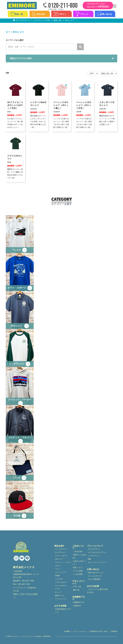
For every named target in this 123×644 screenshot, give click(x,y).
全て (8, 32)
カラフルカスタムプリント (97, 552)
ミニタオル (59, 579)
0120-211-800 (63, 6)
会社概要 (67, 631)
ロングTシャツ (60, 552)
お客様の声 (77, 606)
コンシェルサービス (95, 576)
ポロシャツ (18, 32)
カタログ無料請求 (94, 579)
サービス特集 (78, 571)
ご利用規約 (114, 631)
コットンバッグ (61, 572)
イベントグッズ (61, 599)
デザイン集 (77, 587)
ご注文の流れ (78, 551)
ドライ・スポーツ (61, 556)
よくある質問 (78, 574)
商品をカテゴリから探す (21, 58)
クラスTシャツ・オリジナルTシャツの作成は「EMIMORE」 (31, 636)
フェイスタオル (61, 586)
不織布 (57, 576)
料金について (78, 567)
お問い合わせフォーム (96, 573)
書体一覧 (76, 590)
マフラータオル (61, 582)
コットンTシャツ (61, 549)
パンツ (57, 569)
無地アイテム (60, 595)
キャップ (58, 592)
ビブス (57, 589)
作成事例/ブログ (79, 602)
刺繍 (89, 559)
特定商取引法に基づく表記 (99, 631)
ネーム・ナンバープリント (97, 562)
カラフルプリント (94, 549)
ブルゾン (58, 566)
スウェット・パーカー (63, 562)
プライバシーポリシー (80, 631)
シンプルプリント (94, 556)
